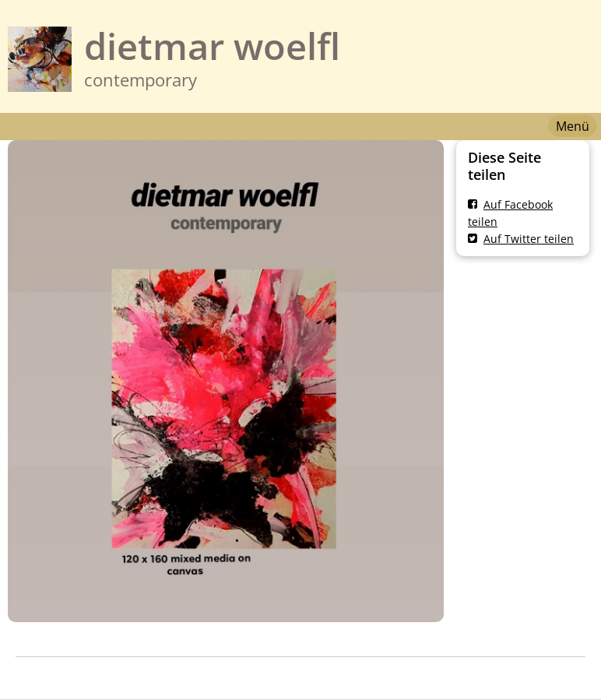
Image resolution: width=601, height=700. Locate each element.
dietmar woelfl (212, 46)
